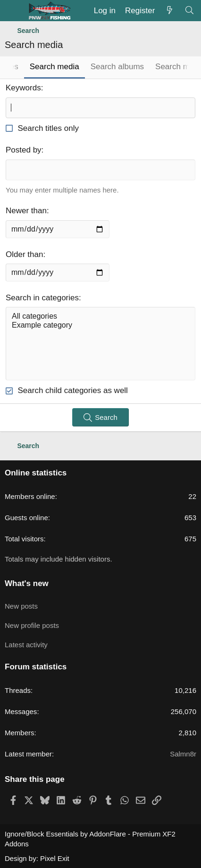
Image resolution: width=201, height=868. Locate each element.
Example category (100, 325)
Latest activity (26, 645)
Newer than (26, 211)
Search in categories (42, 298)
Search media (54, 67)
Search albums (117, 67)
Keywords (23, 88)
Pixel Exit (55, 858)
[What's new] (169, 11)
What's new (27, 583)
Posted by (24, 150)
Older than (24, 254)
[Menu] (13, 11)
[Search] (189, 11)
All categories (100, 317)
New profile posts (32, 625)
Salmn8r (183, 754)
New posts (21, 606)
